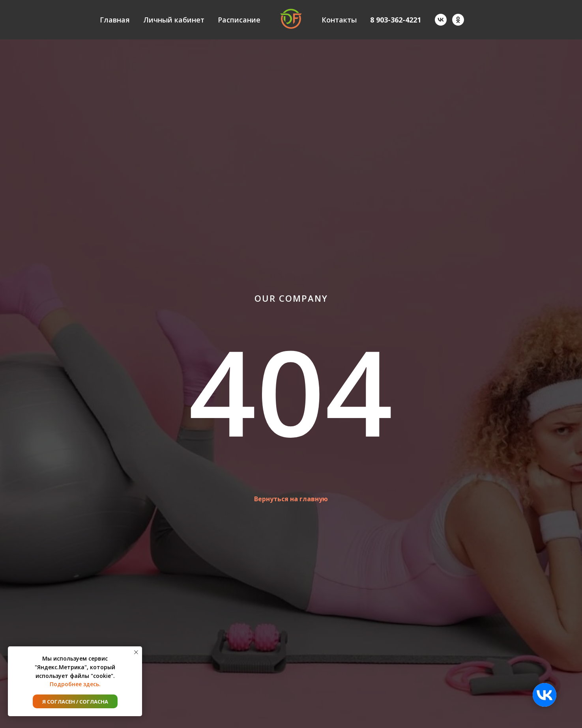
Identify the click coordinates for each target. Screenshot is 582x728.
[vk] (441, 20)
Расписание (239, 20)
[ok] (458, 20)
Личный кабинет (174, 20)
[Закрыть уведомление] (136, 652)
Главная (115, 20)
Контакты (339, 20)
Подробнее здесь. (75, 684)
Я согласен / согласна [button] (75, 702)
